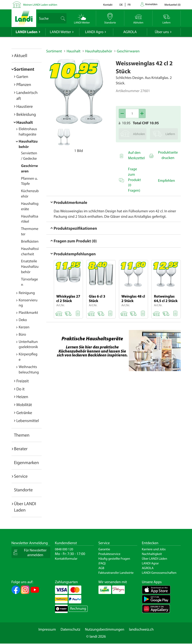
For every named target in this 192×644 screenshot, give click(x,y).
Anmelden (151, 4)
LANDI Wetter (60, 32)
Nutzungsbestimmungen (105, 629)
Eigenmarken (27, 462)
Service (21, 476)
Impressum (47, 629)
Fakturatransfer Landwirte (116, 573)
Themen (22, 435)
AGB (101, 568)
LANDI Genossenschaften (159, 573)
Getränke (24, 413)
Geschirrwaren (128, 51)
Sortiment (24, 69)
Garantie (104, 549)
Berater (21, 449)
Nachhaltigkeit (152, 554)
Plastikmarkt (28, 313)
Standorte (24, 490)
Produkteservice (110, 554)
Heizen (22, 397)
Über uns (162, 32)
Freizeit (23, 381)
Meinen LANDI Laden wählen (40, 5)
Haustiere (25, 106)
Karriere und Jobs (154, 549)
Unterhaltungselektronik (28, 344)
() (173, 5)
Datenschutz (71, 629)
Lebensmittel (28, 421)
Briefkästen (30, 241)
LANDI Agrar (150, 563)
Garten (22, 76)
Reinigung (27, 293)
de (121, 5)
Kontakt (108, 5)
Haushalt (25, 122)
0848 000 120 (64, 549)
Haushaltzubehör (99, 51)
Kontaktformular (66, 559)
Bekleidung (26, 114)
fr (129, 5)
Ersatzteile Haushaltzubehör (30, 267)
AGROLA (130, 32)
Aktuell (21, 55)
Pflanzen (24, 84)
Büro (22, 334)
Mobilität (24, 405)
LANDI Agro (94, 32)
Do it (21, 389)
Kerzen (24, 327)
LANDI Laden (27, 32)
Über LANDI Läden (155, 559)
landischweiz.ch (141, 629)
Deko (23, 320)
